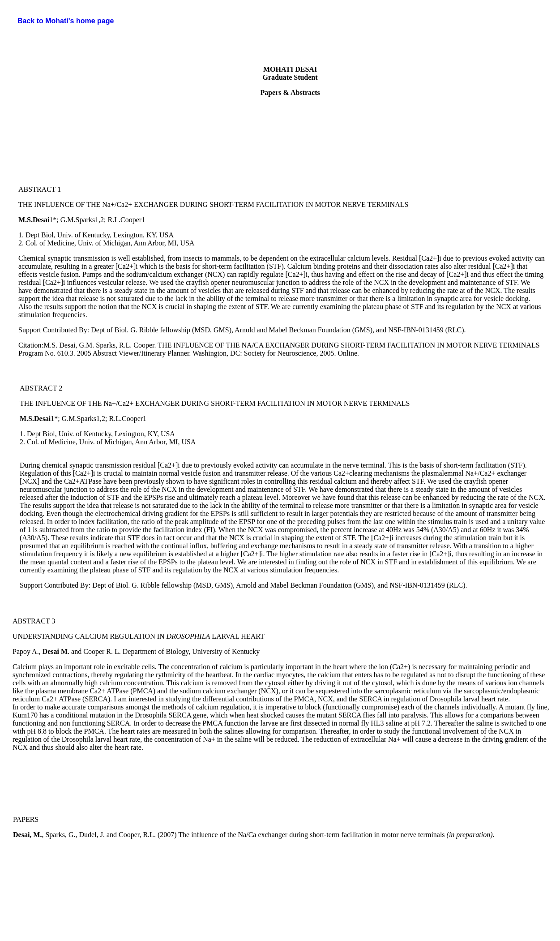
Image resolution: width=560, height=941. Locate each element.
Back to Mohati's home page (66, 21)
